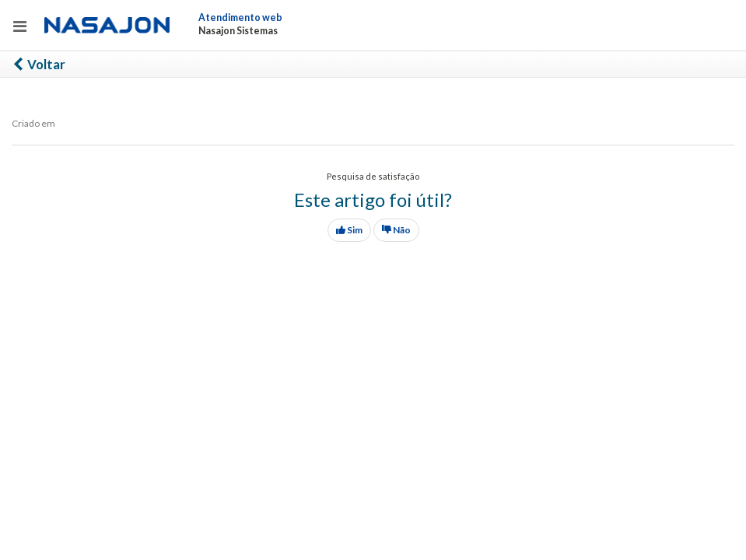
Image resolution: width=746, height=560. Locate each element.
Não (396, 230)
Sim (349, 230)
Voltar (39, 64)
